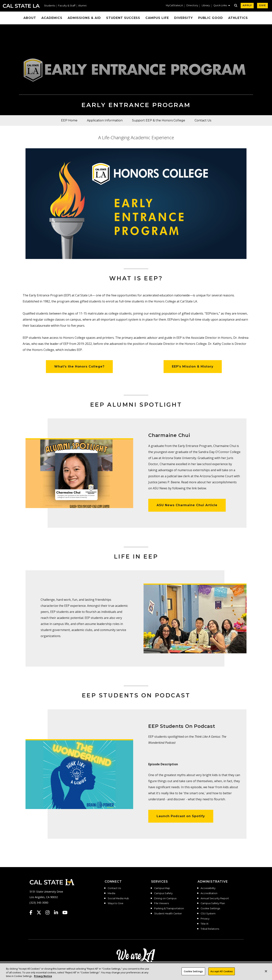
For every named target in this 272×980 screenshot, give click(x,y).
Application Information (105, 120)
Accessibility (208, 888)
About (30, 18)
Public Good (211, 18)
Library (206, 6)
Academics (52, 18)
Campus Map (162, 888)
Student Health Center (168, 914)
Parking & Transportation (169, 909)
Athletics (238, 18)
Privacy (205, 919)
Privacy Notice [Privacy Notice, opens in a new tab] (43, 976)
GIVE (262, 5)
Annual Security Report (215, 898)
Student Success (123, 18)
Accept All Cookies (222, 971)
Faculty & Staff (67, 6)
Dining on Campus (165, 898)
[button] (222, 6)
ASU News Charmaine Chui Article (187, 505)
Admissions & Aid (84, 18)
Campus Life (157, 18)
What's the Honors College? (79, 366)
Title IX (204, 924)
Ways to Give (116, 903)
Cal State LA (21, 6)
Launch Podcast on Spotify (181, 816)
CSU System (208, 914)
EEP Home (69, 120)
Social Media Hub (118, 898)
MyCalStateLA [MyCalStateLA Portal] (174, 6)
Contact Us (203, 120)
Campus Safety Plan (213, 903)
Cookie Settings (210, 909)
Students (50, 6)
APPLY (247, 5)
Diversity (184, 18)
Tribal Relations (210, 929)
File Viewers (161, 903)
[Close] (266, 971)
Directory (192, 6)
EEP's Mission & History (193, 366)
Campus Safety (163, 893)
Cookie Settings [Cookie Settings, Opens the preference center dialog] (193, 971)
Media (111, 893)
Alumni (82, 6)
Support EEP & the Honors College (159, 120)
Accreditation (209, 893)
